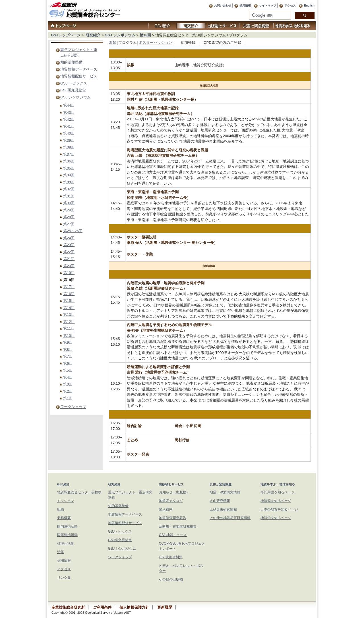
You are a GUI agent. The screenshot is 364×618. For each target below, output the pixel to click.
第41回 (69, 126)
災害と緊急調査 (221, 484)
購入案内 (166, 509)
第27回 (69, 224)
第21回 (69, 259)
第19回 (69, 273)
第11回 (69, 328)
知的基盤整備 (71, 62)
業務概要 (64, 518)
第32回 (69, 189)
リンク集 (64, 578)
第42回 (69, 119)
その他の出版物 (171, 579)
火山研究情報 (220, 501)
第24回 (69, 238)
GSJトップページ (66, 35)
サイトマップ (268, 6)
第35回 (69, 168)
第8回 (68, 350)
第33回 (69, 182)
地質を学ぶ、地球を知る (278, 484)
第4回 (68, 377)
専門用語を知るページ (278, 492)
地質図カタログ (171, 501)
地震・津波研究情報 (225, 492)
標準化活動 (66, 543)
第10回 (69, 336)
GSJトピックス (120, 532)
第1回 (68, 398)
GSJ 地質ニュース (173, 535)
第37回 (69, 154)
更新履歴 (165, 607)
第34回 (69, 175)
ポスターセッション (155, 43)
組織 (61, 509)
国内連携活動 (67, 526)
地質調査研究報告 (173, 518)
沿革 (61, 552)
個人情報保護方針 (134, 607)
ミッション (66, 501)
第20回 (69, 266)
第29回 (69, 210)
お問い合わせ (223, 6)
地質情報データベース (79, 69)
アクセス (290, 6)
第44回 (69, 105)
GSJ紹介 (63, 484)
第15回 (69, 301)
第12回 (69, 322)
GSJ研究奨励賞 (73, 90)
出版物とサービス (171, 484)
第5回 (68, 370)
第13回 (69, 315)
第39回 (69, 140)
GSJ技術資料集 (171, 557)
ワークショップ (73, 407)
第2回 (68, 391)
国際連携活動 (67, 535)
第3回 (68, 384)
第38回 (69, 147)
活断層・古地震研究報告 (178, 526)
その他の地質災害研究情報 (230, 518)
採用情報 (245, 6)
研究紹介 (93, 35)
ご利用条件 (102, 607)
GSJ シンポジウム (120, 35)
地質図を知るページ (276, 501)
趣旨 (113, 43)
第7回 (68, 356)
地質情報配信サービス (79, 76)
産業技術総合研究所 (68, 607)
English (309, 6)
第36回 (69, 161)
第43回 (69, 113)
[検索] (269, 16)
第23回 (69, 245)
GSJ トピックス (74, 83)
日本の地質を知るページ (279, 509)
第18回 (145, 35)
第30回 (69, 203)
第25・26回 (73, 231)
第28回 (69, 217)
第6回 (68, 363)
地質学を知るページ (276, 518)
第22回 (69, 252)
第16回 (69, 294)
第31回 (69, 196)
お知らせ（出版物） (174, 492)
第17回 (69, 287)
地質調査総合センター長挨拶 (79, 492)
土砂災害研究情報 (223, 509)
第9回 (68, 342)
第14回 (69, 308)
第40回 (69, 133)
